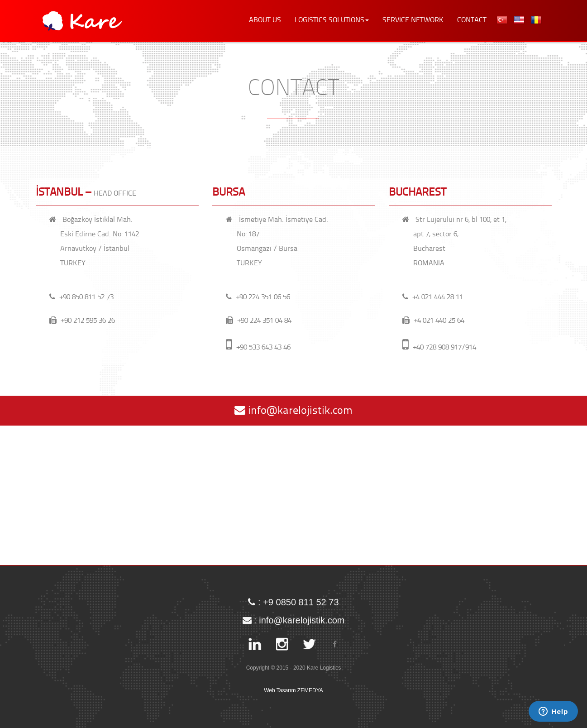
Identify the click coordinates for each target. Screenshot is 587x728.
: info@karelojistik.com (294, 616)
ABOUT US (265, 20)
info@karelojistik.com (293, 411)
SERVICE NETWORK (413, 20)
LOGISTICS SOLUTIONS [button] (332, 20)
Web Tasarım (280, 690)
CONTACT (472, 20)
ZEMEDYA (310, 690)
